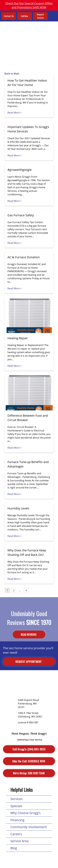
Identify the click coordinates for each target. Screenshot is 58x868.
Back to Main (12, 74)
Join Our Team (29, 773)
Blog (14, 848)
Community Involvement (29, 827)
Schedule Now (29, 761)
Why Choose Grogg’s (25, 813)
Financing (17, 820)
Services (16, 799)
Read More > (15, 113)
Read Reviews (29, 635)
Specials (16, 806)
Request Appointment (29, 662)
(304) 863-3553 (29, 749)
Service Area (20, 841)
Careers (16, 834)
